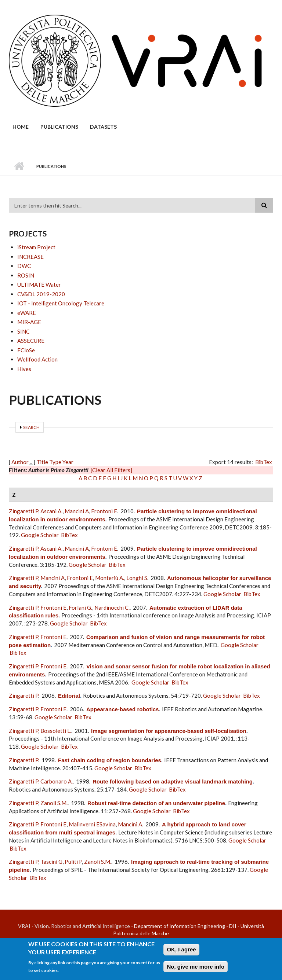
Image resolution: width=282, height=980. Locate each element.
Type (55, 462)
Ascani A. (51, 511)
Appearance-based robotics (123, 709)
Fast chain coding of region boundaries (110, 760)
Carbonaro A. (57, 781)
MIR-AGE (29, 322)
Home (21, 127)
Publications (59, 127)
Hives (24, 369)
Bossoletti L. (56, 731)
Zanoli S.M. (54, 803)
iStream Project (36, 247)
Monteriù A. (110, 578)
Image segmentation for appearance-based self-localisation (169, 731)
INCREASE (30, 257)
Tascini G (51, 862)
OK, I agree (181, 952)
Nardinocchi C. (112, 608)
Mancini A (77, 511)
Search (31, 427)
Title (42, 462)
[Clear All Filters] (111, 470)
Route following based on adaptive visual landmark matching (173, 781)
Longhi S (137, 578)
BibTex (264, 462)
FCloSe (26, 350)
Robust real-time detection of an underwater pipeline (156, 803)
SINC (23, 331)
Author (20, 462)
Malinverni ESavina (92, 824)
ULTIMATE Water (39, 285)
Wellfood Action (37, 359)
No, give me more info (196, 969)
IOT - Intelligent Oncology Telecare (61, 303)
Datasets (103, 127)
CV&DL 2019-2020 (41, 294)
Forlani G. (80, 608)
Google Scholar (40, 535)
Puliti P (73, 862)
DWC (24, 266)
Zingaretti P (23, 511)
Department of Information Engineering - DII (185, 926)
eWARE (27, 313)
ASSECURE (31, 341)
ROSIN (26, 275)
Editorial (69, 696)
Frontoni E (104, 511)
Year (68, 462)
